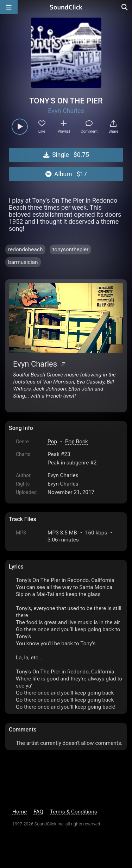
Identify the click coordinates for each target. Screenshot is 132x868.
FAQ (38, 812)
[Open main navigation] (9, 7)
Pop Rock (77, 442)
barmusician (23, 262)
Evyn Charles (66, 111)
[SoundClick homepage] (66, 7)
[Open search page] (125, 7)
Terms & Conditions (74, 812)
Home (20, 812)
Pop (52, 442)
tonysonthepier (70, 249)
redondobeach (25, 249)
